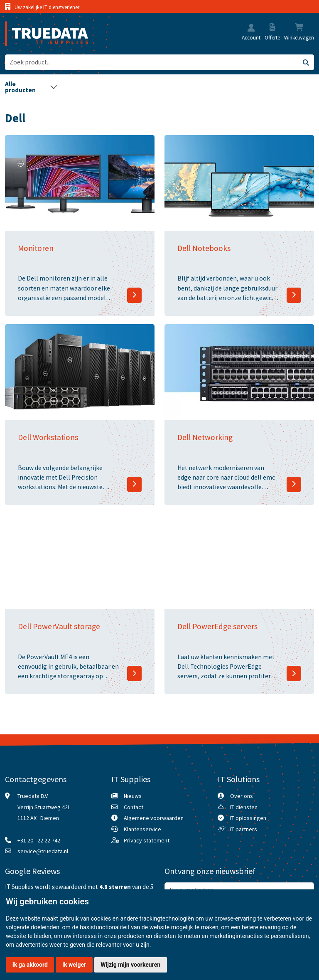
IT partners (244, 829)
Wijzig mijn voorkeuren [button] (130, 965)
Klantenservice (142, 829)
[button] (251, 28)
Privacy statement (147, 840)
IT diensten (244, 807)
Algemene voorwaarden (154, 818)
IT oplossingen (248, 818)
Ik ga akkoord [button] (30, 965)
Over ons (242, 796)
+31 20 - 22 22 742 (39, 840)
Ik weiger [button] (74, 965)
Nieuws (133, 796)
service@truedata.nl (43, 851)
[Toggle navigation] (31, 87)
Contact (134, 807)
